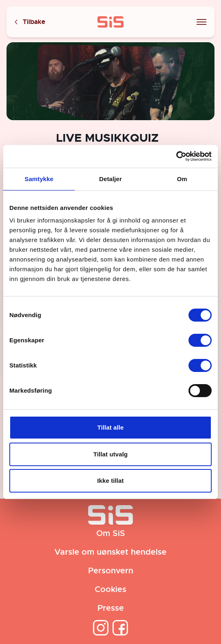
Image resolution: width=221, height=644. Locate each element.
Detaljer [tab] (110, 179)
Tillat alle (110, 427)
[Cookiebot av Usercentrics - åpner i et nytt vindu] (176, 156)
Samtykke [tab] (39, 179)
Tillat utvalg (110, 454)
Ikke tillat (110, 481)
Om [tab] (182, 179)
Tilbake (29, 22)
